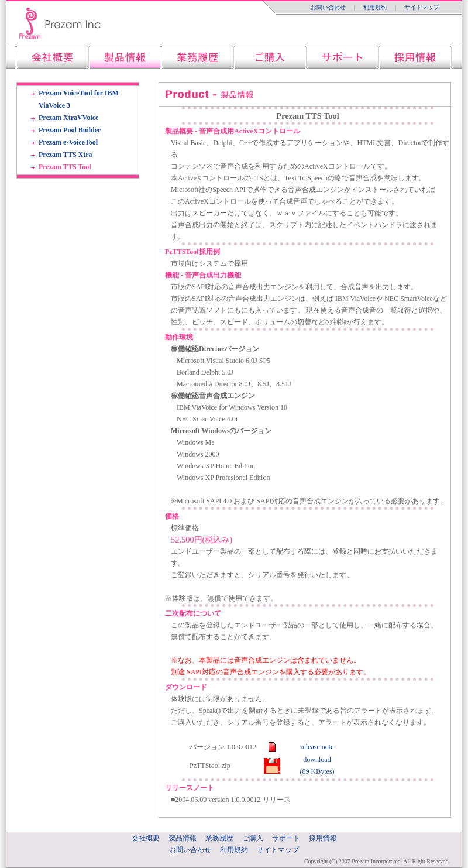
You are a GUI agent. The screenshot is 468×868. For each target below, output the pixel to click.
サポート (286, 838)
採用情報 (323, 838)
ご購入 (253, 838)
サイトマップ (422, 7)
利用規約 (375, 7)
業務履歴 (219, 838)
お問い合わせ (328, 7)
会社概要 (146, 838)
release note (317, 747)
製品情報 (183, 838)
